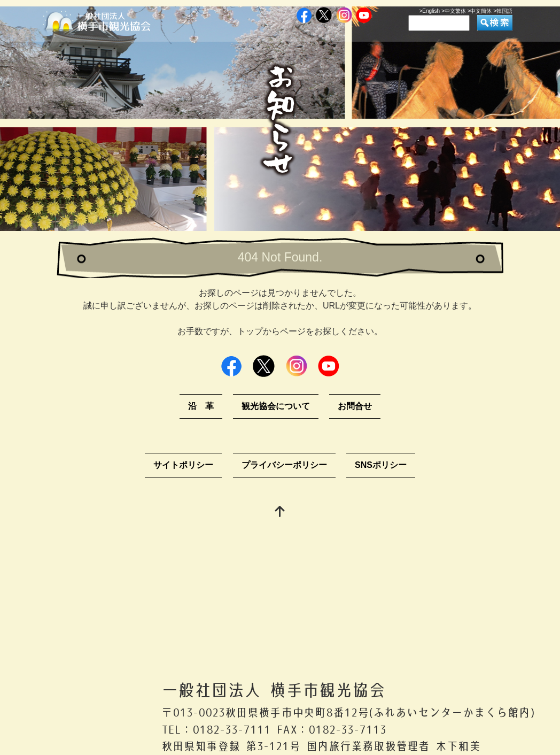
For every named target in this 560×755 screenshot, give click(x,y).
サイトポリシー (183, 465)
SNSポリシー (381, 465)
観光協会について (276, 406)
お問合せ (355, 406)
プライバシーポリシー (284, 465)
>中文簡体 (480, 11)
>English (429, 11)
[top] (280, 513)
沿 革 (201, 406)
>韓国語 (503, 11)
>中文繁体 (454, 11)
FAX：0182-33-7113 (332, 729)
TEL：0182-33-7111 (216, 729)
